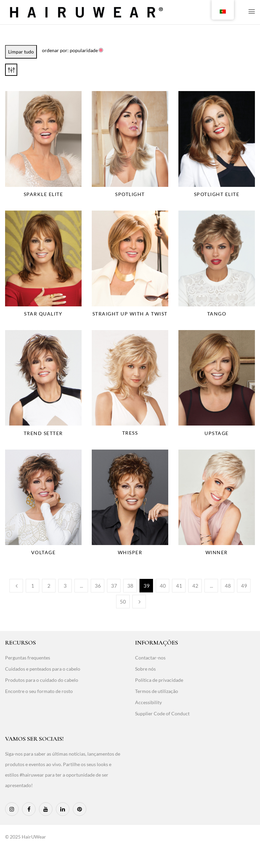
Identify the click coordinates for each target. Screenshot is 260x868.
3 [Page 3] (65, 586)
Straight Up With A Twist (130, 314)
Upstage (217, 433)
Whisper (130, 552)
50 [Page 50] (123, 602)
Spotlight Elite (217, 194)
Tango (217, 314)
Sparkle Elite (44, 194)
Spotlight (130, 194)
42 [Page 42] (195, 586)
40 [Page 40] (163, 586)
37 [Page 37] (114, 586)
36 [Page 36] (98, 586)
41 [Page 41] (179, 586)
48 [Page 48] (228, 586)
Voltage (44, 552)
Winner (217, 552)
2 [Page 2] (49, 586)
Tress (130, 433)
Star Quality (43, 314)
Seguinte (139, 602)
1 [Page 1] (33, 586)
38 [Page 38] (130, 586)
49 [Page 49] (244, 586)
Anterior (16, 586)
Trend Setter (43, 433)
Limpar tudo (21, 52)
